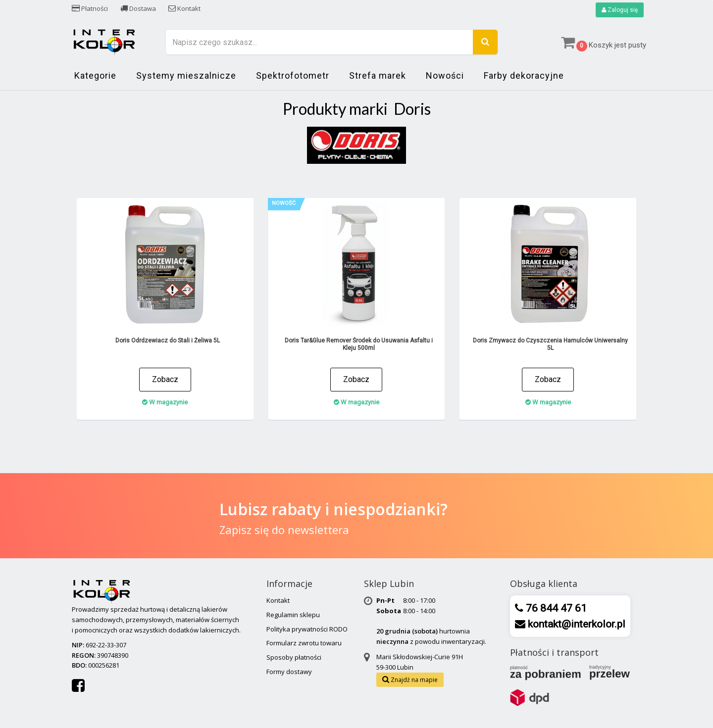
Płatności (90, 8)
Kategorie (95, 75)
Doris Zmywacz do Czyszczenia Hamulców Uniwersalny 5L (550, 344)
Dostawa (138, 8)
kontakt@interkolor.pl (575, 624)
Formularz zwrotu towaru (304, 643)
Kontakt (184, 8)
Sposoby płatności (294, 657)
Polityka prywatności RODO (307, 629)
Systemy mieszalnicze (186, 75)
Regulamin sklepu (293, 615)
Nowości (445, 75)
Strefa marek (378, 75)
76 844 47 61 (555, 608)
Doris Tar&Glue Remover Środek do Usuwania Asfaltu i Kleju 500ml (359, 344)
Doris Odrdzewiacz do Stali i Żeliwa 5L (168, 340)
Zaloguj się (620, 10)
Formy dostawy (289, 672)
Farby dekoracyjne (524, 75)
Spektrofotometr (293, 75)
